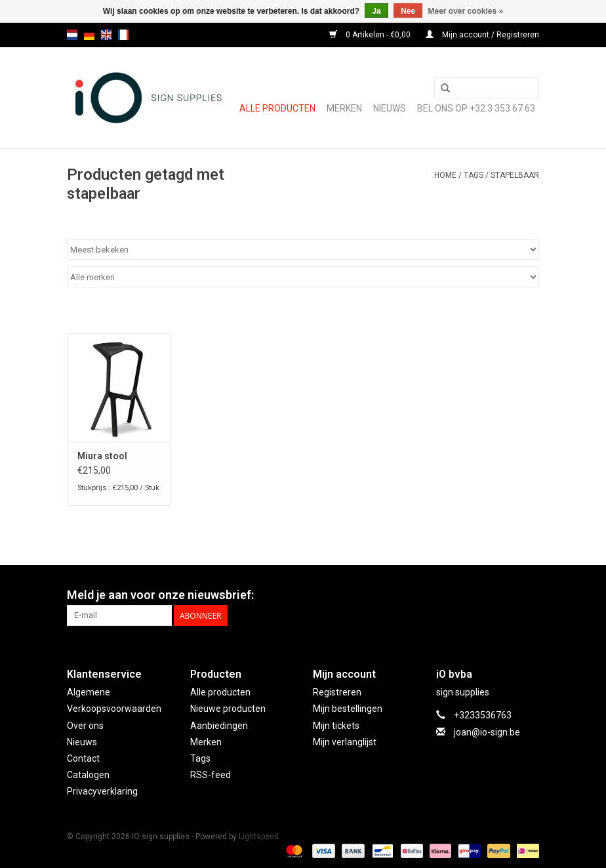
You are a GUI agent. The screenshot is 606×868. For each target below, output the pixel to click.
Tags (474, 175)
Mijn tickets (336, 726)
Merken (344, 108)
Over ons (85, 726)
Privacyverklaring (102, 791)
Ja (376, 11)
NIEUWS (390, 108)
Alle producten (277, 108)
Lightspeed (259, 837)
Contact (83, 758)
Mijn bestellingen (348, 709)
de (89, 35)
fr (123, 35)
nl (72, 35)
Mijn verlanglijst (345, 742)
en (106, 35)
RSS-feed (211, 775)
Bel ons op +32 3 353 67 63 (476, 108)
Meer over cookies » (466, 11)
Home (445, 175)
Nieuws (82, 742)
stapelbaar (515, 175)
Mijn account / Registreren (482, 35)
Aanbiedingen (219, 726)
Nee (408, 11)
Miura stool (102, 456)
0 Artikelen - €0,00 (371, 35)
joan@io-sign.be (487, 732)
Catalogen (88, 775)
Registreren (337, 692)
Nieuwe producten (228, 709)
